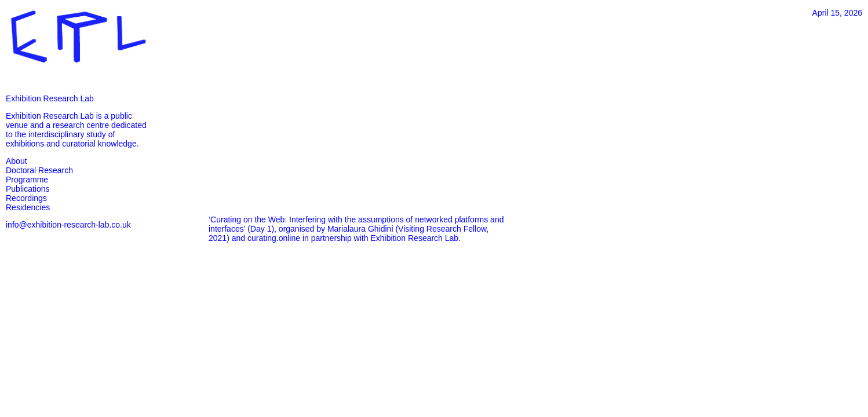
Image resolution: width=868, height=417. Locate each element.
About (17, 161)
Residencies (28, 207)
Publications (28, 189)
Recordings (26, 198)
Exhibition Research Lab (50, 98)
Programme (27, 180)
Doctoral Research (39, 170)
